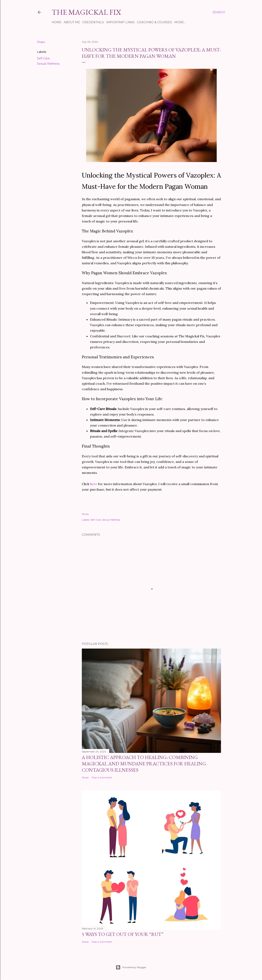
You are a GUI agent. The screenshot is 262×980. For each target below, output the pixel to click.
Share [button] (41, 42)
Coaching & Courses (154, 22)
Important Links (120, 22)
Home (57, 22)
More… (180, 22)
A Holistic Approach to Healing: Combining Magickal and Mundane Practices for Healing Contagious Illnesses (144, 764)
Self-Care (43, 58)
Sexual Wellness (48, 64)
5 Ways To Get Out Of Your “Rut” (123, 934)
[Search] (219, 12)
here (94, 484)
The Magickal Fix (86, 12)
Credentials (93, 22)
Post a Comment (102, 777)
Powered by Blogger (131, 967)
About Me (72, 22)
